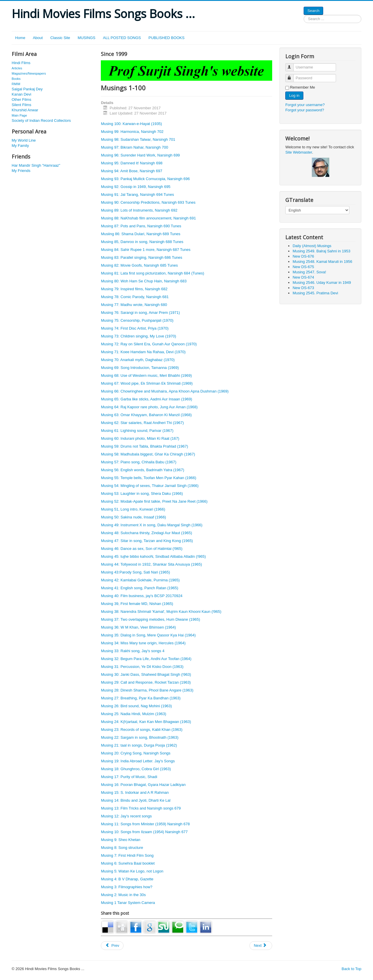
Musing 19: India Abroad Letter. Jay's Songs (138, 761)
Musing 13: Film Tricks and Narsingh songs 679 (141, 808)
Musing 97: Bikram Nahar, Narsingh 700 (134, 147)
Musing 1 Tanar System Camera (128, 903)
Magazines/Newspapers (29, 73)
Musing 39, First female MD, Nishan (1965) (137, 604)
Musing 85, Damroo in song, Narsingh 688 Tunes (142, 242)
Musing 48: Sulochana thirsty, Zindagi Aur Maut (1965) (146, 533)
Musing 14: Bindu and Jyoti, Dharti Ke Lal (136, 800)
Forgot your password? (305, 110)
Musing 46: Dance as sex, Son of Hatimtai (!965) (142, 549)
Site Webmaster (299, 152)
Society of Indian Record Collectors (41, 120)
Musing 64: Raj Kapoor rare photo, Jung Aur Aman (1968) (149, 407)
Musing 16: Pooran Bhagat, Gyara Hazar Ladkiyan (143, 785)
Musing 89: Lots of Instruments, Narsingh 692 (139, 210)
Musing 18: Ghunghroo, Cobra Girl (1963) (136, 769)
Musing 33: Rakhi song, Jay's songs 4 (133, 651)
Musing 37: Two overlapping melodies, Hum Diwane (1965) (150, 619)
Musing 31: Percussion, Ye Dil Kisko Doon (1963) (142, 667)
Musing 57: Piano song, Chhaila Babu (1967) (139, 462)
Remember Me (302, 87)
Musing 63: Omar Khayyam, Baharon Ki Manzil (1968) (146, 415)
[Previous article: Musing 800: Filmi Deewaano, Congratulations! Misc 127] (112, 946)
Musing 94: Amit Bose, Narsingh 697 (131, 171)
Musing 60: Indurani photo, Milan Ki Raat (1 (137, 438)
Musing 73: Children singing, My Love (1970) (138, 336)
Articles (17, 68)
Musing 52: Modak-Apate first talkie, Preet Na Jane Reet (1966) (154, 501)
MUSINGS (87, 38)
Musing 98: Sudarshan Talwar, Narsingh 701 (138, 139)
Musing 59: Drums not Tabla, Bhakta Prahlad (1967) (144, 446)
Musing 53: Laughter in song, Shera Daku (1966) (142, 493)
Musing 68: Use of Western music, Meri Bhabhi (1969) (146, 375)
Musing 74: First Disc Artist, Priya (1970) (135, 328)
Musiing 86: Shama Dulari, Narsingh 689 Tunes (140, 234)
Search (313, 11)
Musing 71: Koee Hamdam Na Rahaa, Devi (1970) (143, 352)
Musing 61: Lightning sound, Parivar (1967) (137, 431)
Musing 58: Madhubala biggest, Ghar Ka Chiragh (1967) (148, 454)
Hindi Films (21, 63)
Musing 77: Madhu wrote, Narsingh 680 (134, 305)
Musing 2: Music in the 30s (123, 895)
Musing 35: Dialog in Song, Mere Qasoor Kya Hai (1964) (148, 635)
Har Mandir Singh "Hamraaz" (36, 165)
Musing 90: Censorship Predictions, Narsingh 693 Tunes (148, 202)
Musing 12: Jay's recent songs (126, 816)
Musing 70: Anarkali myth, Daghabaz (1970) (138, 360)
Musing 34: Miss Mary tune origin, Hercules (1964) (143, 643)
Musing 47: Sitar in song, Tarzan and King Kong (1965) (147, 541)
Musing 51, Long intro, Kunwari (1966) (133, 509)
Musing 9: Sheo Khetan (120, 840)
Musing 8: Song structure (122, 848)
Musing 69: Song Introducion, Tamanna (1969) (140, 368)
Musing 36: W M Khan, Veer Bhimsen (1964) (138, 627)
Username (292, 65)
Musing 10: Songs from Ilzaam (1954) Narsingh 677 (144, 832)
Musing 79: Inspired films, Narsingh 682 (134, 289)
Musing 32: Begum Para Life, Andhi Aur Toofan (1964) (146, 659)
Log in (294, 95)
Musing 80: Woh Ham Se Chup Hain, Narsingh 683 (144, 281)
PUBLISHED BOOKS (167, 38)
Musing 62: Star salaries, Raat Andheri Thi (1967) (142, 423)
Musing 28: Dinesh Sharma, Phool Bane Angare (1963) (147, 690)
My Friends (21, 171)
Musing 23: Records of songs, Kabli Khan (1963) (142, 730)
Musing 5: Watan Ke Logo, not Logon (132, 871)
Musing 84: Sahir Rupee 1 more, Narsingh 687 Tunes (146, 250)
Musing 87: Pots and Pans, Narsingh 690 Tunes (141, 226)
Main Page (19, 115)
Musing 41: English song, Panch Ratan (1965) (139, 588)
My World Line (24, 140)
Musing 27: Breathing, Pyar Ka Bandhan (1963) (141, 698)
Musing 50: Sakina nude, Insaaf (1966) (133, 517)
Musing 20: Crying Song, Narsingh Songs (136, 753)
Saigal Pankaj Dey (27, 89)
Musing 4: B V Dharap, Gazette (127, 879)
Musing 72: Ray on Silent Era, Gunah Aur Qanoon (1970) (149, 344)
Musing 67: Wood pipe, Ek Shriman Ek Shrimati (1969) (147, 383)
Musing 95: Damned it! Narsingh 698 (132, 163)
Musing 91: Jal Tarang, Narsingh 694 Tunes (137, 195)
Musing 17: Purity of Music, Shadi (129, 777)
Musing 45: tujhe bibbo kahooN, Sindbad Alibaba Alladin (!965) (153, 556)
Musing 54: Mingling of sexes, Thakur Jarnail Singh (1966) (150, 486)
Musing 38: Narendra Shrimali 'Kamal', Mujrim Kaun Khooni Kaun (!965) (161, 612)
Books (16, 79)
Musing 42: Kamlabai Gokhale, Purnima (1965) (140, 580)
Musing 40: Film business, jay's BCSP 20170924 (142, 596)
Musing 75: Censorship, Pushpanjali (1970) (137, 320)
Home (20, 38)
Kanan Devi (21, 94)
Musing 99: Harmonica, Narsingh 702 (132, 132)
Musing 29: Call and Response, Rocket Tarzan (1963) (146, 682)
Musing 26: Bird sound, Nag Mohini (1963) (136, 706)
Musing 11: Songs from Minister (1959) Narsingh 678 (145, 824)
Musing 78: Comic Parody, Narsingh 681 (135, 297)
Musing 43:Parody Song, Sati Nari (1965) (135, 572)
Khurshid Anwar (25, 110)
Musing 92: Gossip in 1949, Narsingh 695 (136, 187)
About (38, 38)
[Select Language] (317, 210)
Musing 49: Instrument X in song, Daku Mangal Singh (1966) (152, 525)
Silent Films (21, 105)
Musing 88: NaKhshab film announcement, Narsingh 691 (148, 218)
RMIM (16, 84)
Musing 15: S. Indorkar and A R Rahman (135, 792)
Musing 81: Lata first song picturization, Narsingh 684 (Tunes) (152, 273)
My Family (20, 146)
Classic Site (60, 38)
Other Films (21, 100)
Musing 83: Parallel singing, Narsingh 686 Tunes (141, 257)
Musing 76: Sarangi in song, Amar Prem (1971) (140, 313)
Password (292, 76)
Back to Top (351, 969)
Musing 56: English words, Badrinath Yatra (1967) (142, 470)
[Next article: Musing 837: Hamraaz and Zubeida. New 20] (261, 946)
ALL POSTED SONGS (122, 38)
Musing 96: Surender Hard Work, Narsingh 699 (140, 155)
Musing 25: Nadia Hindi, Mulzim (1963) (133, 714)
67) (176, 438)
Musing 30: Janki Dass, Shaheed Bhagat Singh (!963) (146, 674)
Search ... (304, 15)
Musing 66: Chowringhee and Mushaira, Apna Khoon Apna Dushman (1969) (165, 391)
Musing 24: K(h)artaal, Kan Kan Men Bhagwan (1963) (146, 722)
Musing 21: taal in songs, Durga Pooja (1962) (139, 745)
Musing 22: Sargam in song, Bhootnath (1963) (140, 737)
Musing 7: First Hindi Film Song (127, 855)
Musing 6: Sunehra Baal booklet (128, 863)
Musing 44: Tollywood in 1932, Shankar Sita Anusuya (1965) (151, 564)
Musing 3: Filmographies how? (126, 887)
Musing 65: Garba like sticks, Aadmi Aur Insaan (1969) (146, 399)
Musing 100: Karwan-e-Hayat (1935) (131, 124)
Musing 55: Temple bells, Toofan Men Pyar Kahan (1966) (148, 478)
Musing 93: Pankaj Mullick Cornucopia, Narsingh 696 (145, 179)
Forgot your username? (305, 105)
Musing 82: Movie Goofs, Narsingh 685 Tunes (139, 265)
